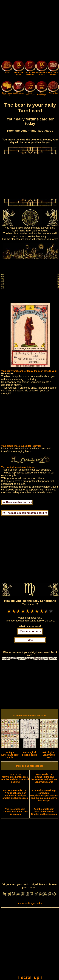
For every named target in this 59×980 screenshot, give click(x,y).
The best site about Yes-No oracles (15, 812)
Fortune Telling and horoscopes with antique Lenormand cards (44, 778)
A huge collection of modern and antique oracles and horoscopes (15, 794)
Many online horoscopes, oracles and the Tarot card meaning (15, 778)
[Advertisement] (29, 31)
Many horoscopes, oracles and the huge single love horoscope (44, 795)
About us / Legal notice (30, 903)
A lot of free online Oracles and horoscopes (44, 812)
